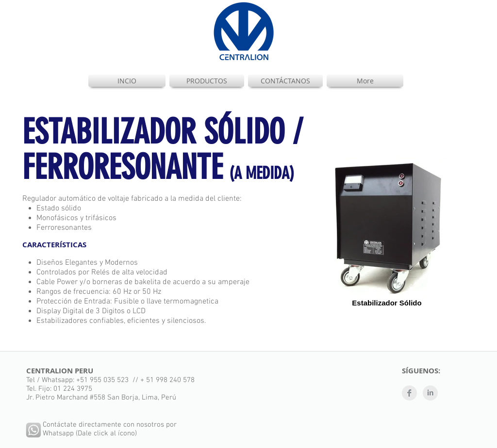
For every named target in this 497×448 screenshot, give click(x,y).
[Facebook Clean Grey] (409, 393)
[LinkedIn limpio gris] (430, 393)
